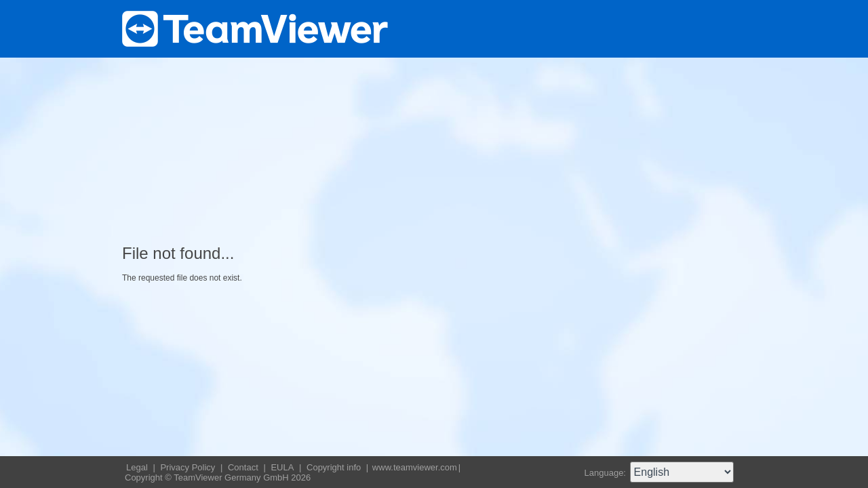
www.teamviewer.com (415, 467)
